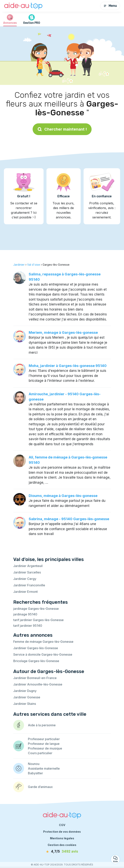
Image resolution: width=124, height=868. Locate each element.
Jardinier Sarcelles (27, 572)
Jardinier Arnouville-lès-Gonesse (38, 684)
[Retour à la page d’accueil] (23, 6)
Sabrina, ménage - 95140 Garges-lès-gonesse (69, 519)
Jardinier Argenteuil (28, 566)
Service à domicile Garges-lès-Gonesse (43, 654)
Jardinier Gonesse (27, 697)
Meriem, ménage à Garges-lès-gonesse (63, 333)
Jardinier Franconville (29, 585)
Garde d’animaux (40, 787)
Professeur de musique (45, 748)
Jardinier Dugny (25, 691)
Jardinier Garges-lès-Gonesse (36, 648)
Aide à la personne (42, 725)
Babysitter (35, 773)
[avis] (62, 852)
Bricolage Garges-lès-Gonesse (36, 661)
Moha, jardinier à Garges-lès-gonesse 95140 (68, 366)
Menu (110, 6)
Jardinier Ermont (25, 592)
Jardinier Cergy (25, 579)
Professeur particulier (44, 739)
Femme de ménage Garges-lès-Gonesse (43, 642)
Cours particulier (40, 753)
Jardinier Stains (25, 704)
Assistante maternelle (44, 768)
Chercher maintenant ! (62, 129)
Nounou (34, 764)
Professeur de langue (44, 744)
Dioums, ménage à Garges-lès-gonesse (63, 496)
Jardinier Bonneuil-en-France (35, 678)
